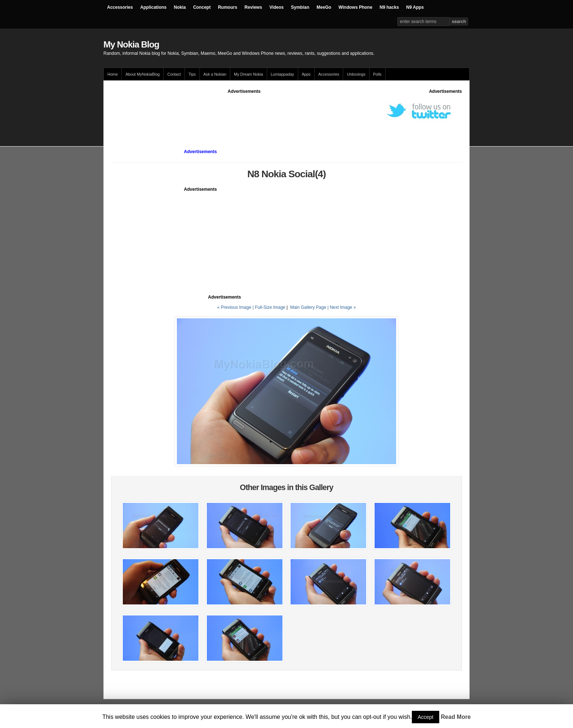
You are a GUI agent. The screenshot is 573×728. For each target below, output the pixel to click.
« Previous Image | (236, 307)
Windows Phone (355, 7)
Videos (276, 7)
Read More (456, 717)
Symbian (300, 7)
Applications (153, 7)
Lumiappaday (282, 74)
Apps (306, 74)
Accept (426, 717)
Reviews (253, 7)
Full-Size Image (270, 307)
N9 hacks (389, 7)
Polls (377, 74)
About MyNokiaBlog (143, 74)
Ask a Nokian (215, 74)
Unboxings (356, 74)
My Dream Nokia (248, 74)
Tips (192, 74)
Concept (202, 7)
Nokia (180, 7)
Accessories (120, 7)
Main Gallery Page (308, 307)
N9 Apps (415, 7)
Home (113, 74)
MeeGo (324, 7)
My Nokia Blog (131, 44)
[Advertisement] (244, 111)
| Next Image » (342, 307)
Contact (174, 74)
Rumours (227, 7)
